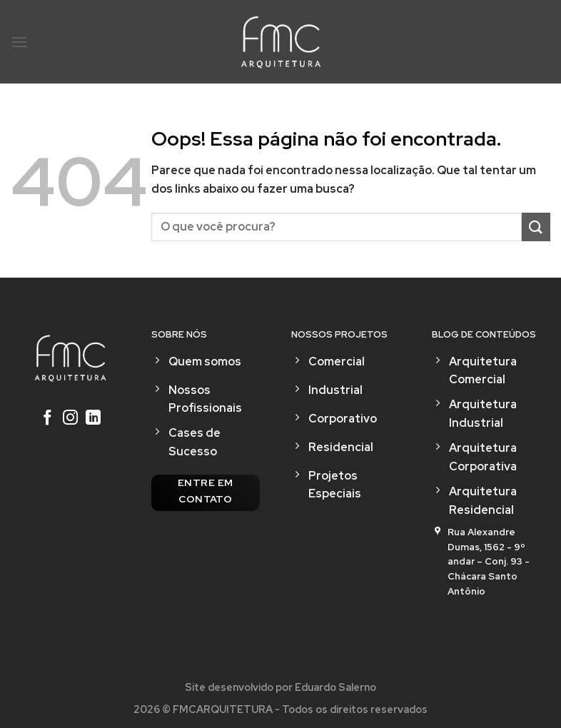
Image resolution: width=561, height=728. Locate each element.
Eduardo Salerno (335, 687)
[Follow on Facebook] (47, 419)
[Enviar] (536, 227)
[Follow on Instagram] (70, 419)
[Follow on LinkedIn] (93, 419)
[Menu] (19, 42)
